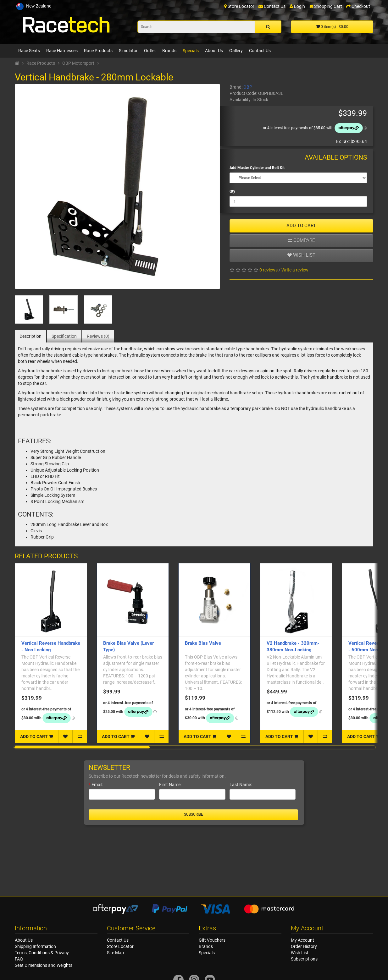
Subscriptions (304, 959)
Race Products (98, 51)
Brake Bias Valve (203, 643)
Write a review (295, 270)
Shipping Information (35, 946)
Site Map (115, 953)
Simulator (128, 51)
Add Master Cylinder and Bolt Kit (257, 168)
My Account (302, 940)
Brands (169, 51)
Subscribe (194, 814)
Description (30, 336)
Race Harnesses (62, 51)
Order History (304, 946)
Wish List (300, 953)
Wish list (301, 255)
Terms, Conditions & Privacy (42, 953)
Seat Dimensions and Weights (44, 965)
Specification (64, 336)
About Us (214, 51)
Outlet (150, 51)
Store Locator (120, 946)
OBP (248, 87)
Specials (191, 51)
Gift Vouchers (212, 940)
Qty (232, 191)
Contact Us (260, 51)
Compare (301, 240)
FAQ (19, 959)
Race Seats (29, 51)
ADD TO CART (301, 226)
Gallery (236, 51)
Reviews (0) (98, 336)
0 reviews (269, 270)
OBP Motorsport (78, 63)
